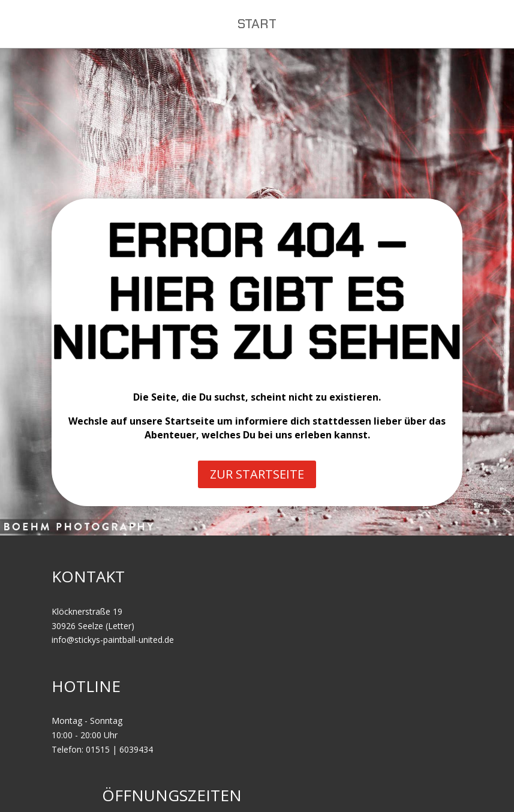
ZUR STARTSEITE (257, 474)
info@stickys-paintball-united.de (113, 640)
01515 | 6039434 (119, 749)
